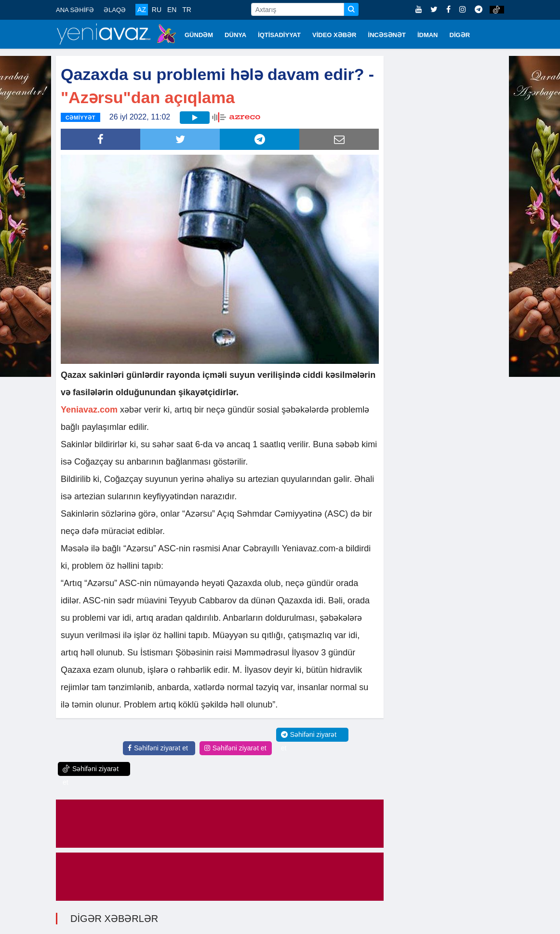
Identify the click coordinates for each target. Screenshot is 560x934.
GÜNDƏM (199, 35)
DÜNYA (235, 35)
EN (172, 10)
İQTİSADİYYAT (279, 35)
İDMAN (428, 35)
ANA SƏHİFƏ (75, 10)
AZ (142, 10)
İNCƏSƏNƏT (387, 35)
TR (187, 10)
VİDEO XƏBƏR (334, 35)
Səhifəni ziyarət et (158, 748)
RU (157, 10)
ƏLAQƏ (115, 10)
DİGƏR (460, 35)
